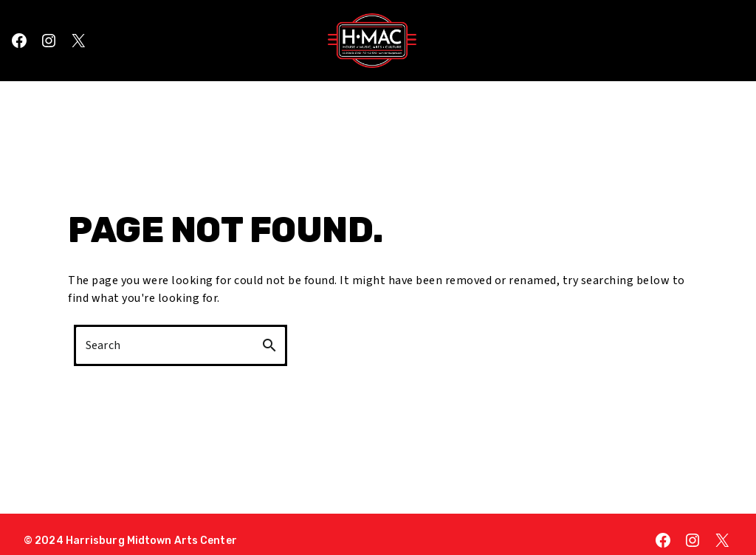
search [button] (269, 345)
